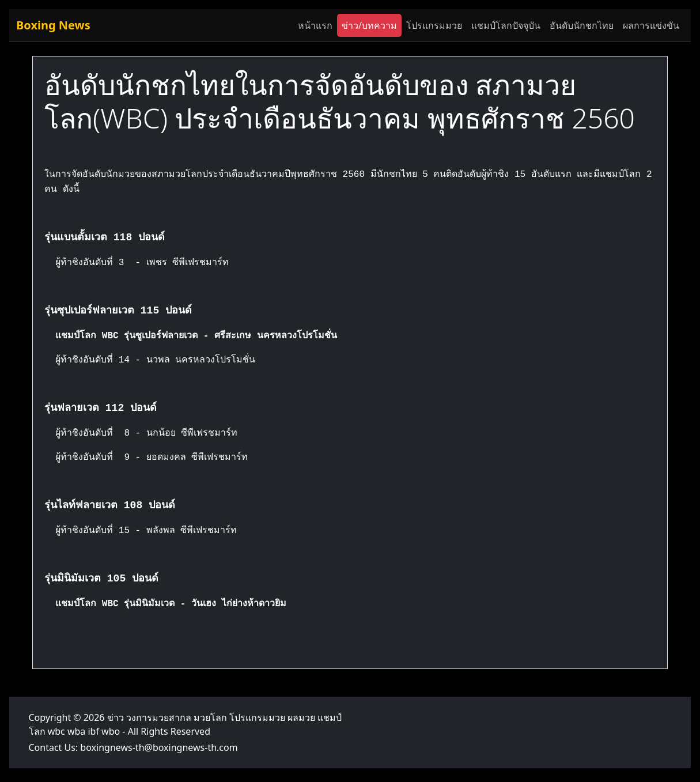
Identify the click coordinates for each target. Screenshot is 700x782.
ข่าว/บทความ (369, 25)
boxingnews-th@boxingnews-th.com (159, 747)
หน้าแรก (315, 25)
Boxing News (53, 25)
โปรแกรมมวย (434, 25)
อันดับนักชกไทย (582, 25)
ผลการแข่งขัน (651, 25)
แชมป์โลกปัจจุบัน (506, 25)
